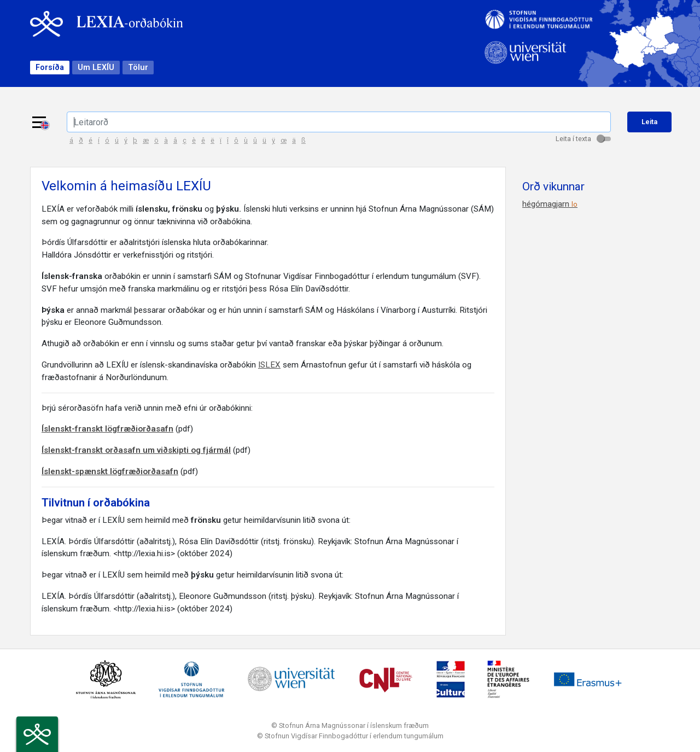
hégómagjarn (550, 204)
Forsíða (50, 68)
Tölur (138, 68)
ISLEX (269, 365)
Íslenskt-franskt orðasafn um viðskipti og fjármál (136, 450)
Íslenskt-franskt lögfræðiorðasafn (107, 429)
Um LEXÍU (96, 68)
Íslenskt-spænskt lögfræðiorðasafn (110, 471)
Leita (649, 122)
